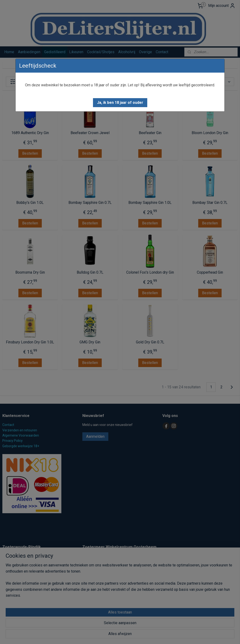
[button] (120, 103)
